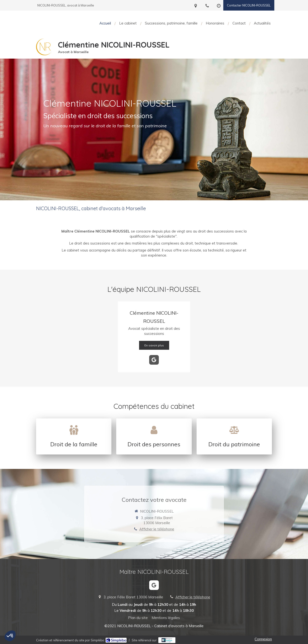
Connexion (263, 639)
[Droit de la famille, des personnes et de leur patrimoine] (74, 436)
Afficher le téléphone (157, 529)
